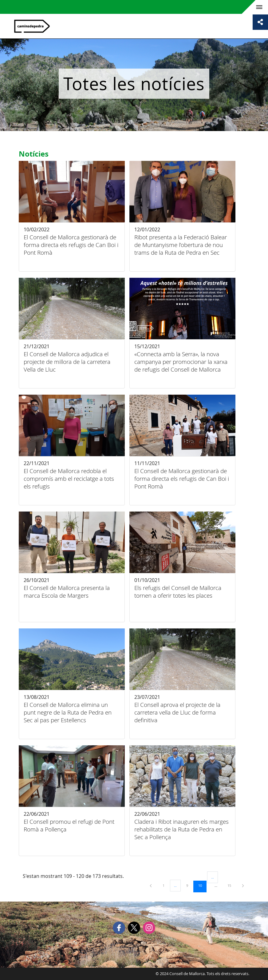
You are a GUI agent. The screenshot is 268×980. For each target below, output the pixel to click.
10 (202, 885)
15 (231, 885)
